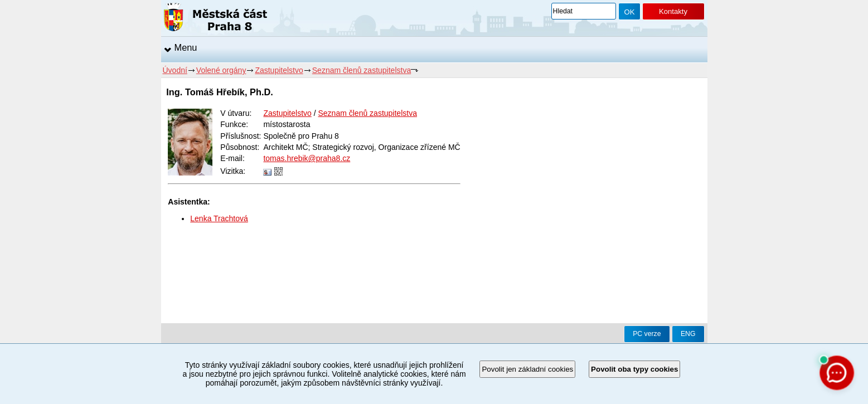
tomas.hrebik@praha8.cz (307, 158)
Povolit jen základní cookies (527, 369)
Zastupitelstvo (279, 70)
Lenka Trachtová (219, 218)
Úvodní (175, 70)
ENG (688, 334)
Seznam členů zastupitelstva (362, 70)
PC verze (647, 334)
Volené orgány (221, 70)
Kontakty (673, 11)
